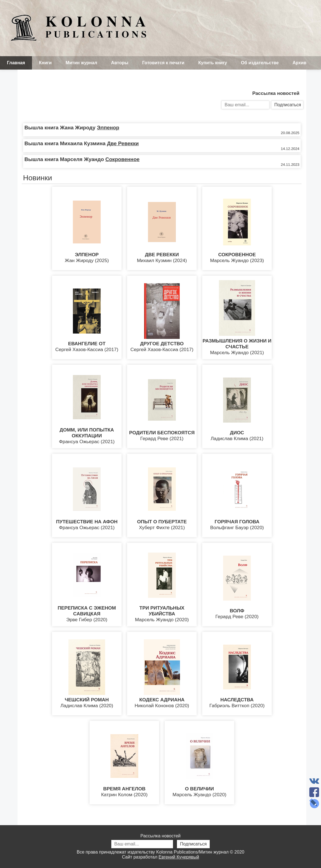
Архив (300, 63)
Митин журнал (81, 63)
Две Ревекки (123, 143)
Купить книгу (213, 63)
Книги (45, 63)
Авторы (120, 63)
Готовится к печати (163, 63)
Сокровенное (123, 159)
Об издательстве (260, 63)
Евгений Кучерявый (179, 857)
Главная (16, 63)
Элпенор (108, 128)
